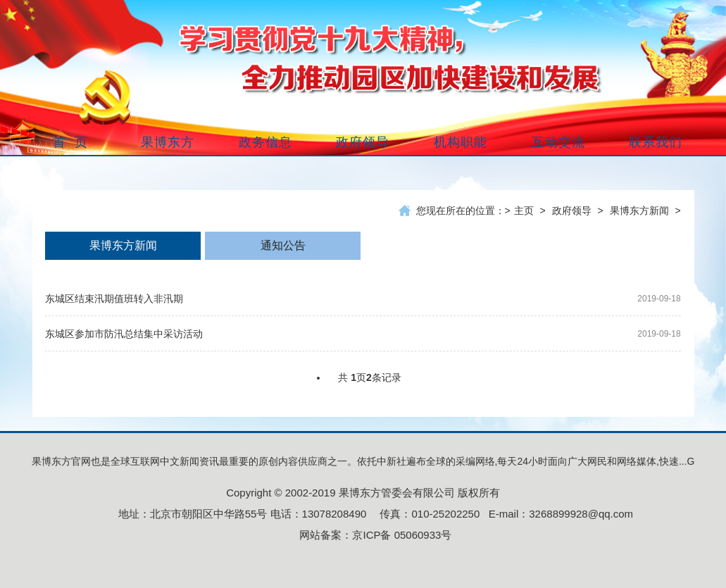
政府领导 (572, 211)
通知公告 (283, 245)
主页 (524, 211)
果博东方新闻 (639, 211)
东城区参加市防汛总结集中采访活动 (124, 334)
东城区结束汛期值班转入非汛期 (114, 299)
